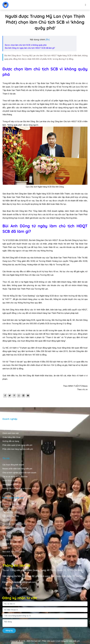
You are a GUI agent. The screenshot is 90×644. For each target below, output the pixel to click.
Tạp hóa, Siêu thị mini (11, 512)
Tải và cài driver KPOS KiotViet (15, 477)
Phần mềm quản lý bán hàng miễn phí (17, 445)
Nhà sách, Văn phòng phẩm (14, 552)
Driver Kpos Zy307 (10, 481)
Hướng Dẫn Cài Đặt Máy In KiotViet (17, 489)
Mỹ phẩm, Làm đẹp (10, 520)
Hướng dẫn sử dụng (11, 441)
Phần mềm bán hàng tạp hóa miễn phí (18, 449)
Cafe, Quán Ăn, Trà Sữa (12, 508)
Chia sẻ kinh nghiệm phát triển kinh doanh (19, 473)
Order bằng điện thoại (11, 437)
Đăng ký (9, 630)
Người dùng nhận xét (11, 429)
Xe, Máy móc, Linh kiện (11, 540)
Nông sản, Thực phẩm (11, 528)
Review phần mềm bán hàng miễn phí (17, 469)
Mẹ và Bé (6, 548)
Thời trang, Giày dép (11, 504)
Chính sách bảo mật (11, 433)
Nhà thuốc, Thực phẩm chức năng (16, 532)
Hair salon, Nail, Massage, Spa (15, 524)
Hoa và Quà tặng (9, 556)
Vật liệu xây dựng (10, 536)
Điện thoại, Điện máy (11, 516)
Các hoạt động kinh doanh (13, 465)
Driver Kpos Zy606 (10, 485)
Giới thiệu (6, 425)
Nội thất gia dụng (10, 544)
